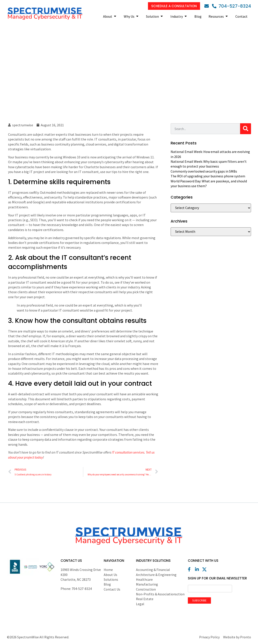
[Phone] (232, 6)
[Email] (208, 6)
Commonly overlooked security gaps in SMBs (204, 171)
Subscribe (199, 600)
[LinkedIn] (198, 569)
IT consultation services (128, 452)
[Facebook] (191, 569)
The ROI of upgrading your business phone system (208, 176)
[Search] (246, 129)
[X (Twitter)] (205, 569)
